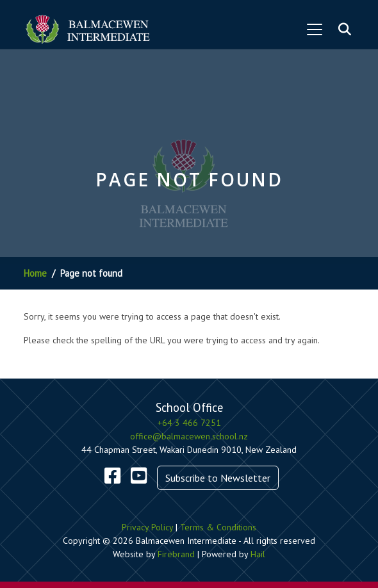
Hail (258, 554)
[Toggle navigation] (315, 29)
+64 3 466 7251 (189, 423)
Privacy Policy (147, 527)
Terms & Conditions (218, 527)
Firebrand (176, 554)
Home (35, 273)
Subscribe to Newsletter (218, 478)
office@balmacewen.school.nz (189, 436)
